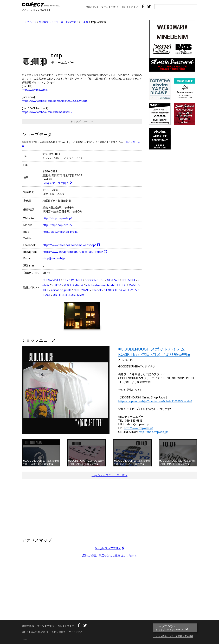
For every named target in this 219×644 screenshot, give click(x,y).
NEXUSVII (113, 280)
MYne (81, 295)
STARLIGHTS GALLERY (118, 290)
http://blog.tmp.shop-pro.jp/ (60, 232)
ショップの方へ (170, 628)
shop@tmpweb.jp (54, 258)
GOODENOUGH (95, 280)
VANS (86, 290)
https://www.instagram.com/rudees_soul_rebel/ (73, 252)
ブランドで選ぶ (110, 7)
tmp (56, 55)
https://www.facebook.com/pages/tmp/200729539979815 (55, 101)
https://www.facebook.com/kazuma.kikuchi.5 (47, 112)
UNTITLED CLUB (64, 295)
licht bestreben (95, 285)
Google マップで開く (56, 183)
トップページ (29, 22)
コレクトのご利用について (35, 632)
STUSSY (57, 285)
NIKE (77, 290)
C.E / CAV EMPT (72, 280)
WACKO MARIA (73, 285)
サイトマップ (75, 632)
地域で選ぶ (92, 7)
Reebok (97, 290)
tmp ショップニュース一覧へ (109, 475)
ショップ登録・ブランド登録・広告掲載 (173, 636)
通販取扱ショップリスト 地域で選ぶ (59, 22)
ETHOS (122, 285)
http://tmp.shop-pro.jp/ (57, 225)
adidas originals (61, 290)
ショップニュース (80, 121)
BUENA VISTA (51, 280)
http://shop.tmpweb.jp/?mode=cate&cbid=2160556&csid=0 (155, 401)
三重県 (85, 22)
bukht (111, 285)
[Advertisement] (82, 37)
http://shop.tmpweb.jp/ (57, 218)
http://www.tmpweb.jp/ (35, 90)
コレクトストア (130, 7)
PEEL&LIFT (129, 280)
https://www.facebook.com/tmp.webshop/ (69, 245)
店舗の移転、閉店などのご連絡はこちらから (109, 555)
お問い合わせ (59, 632)
